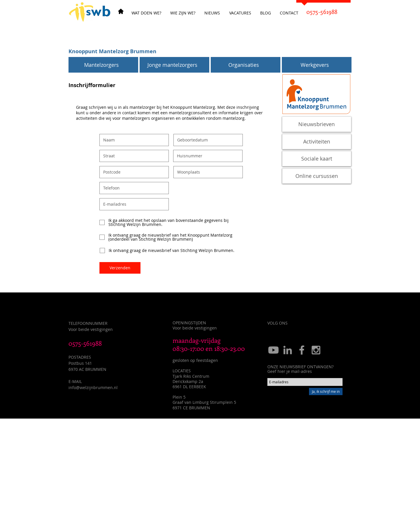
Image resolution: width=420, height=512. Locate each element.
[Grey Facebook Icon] (302, 350)
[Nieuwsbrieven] (317, 124)
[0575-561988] (322, 12)
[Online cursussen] (317, 176)
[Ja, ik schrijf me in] (326, 392)
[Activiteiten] (317, 142)
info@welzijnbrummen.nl (93, 387)
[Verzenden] (120, 268)
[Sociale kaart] (317, 159)
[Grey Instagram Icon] (316, 350)
